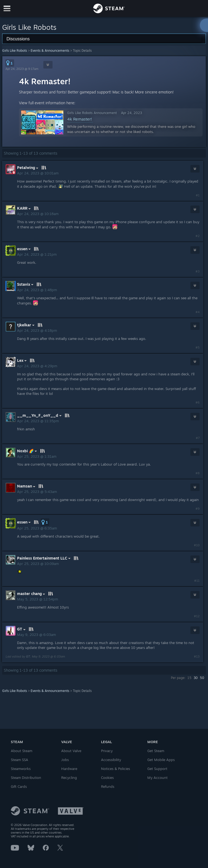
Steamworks (21, 769)
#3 (198, 271)
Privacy (107, 751)
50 (202, 678)
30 (196, 678)
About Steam (22, 751)
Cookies (107, 778)
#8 (198, 473)
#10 (197, 545)
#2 (198, 236)
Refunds (108, 786)
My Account (157, 778)
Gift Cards (19, 786)
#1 (198, 195)
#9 (198, 509)
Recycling (69, 778)
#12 (197, 616)
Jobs (65, 760)
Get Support (157, 769)
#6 (198, 402)
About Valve (71, 751)
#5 (198, 347)
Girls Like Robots (15, 51)
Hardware (69, 769)
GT (28, 656)
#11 (197, 581)
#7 (198, 438)
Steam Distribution (26, 778)
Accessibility (111, 760)
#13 (197, 656)
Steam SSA (19, 760)
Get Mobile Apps (161, 760)
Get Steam (156, 751)
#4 (198, 312)
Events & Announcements (50, 51)
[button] (10, 63)
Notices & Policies (116, 769)
